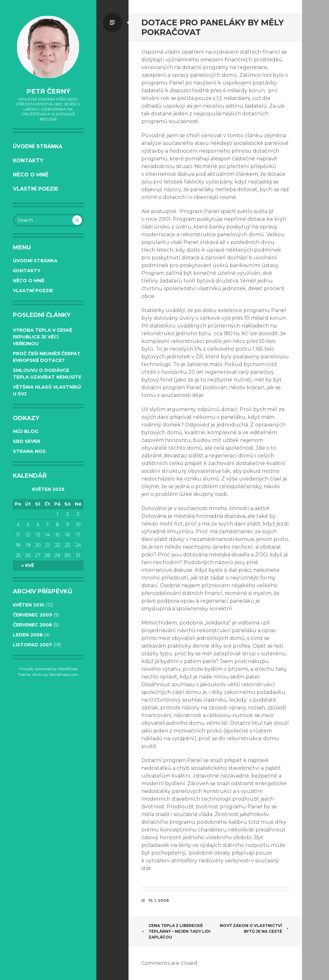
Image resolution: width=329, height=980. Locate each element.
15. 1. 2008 (159, 900)
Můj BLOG (26, 431)
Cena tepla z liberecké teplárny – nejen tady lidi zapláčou (176, 931)
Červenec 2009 (32, 615)
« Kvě (28, 565)
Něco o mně (31, 175)
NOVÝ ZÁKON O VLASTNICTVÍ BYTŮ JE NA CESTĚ (254, 928)
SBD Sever (27, 441)
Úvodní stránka (38, 146)
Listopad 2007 (32, 645)
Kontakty (28, 161)
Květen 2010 (29, 605)
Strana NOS (29, 451)
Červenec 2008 (32, 625)
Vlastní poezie (36, 189)
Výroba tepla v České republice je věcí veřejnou (43, 337)
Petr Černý (48, 91)
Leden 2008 (28, 635)
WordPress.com (64, 674)
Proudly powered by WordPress (48, 669)
